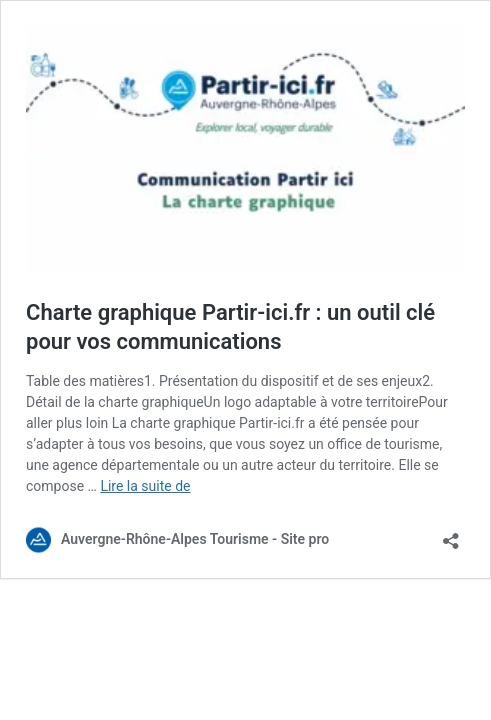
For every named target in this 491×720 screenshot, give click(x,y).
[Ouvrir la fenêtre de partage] (451, 534)
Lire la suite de (145, 486)
